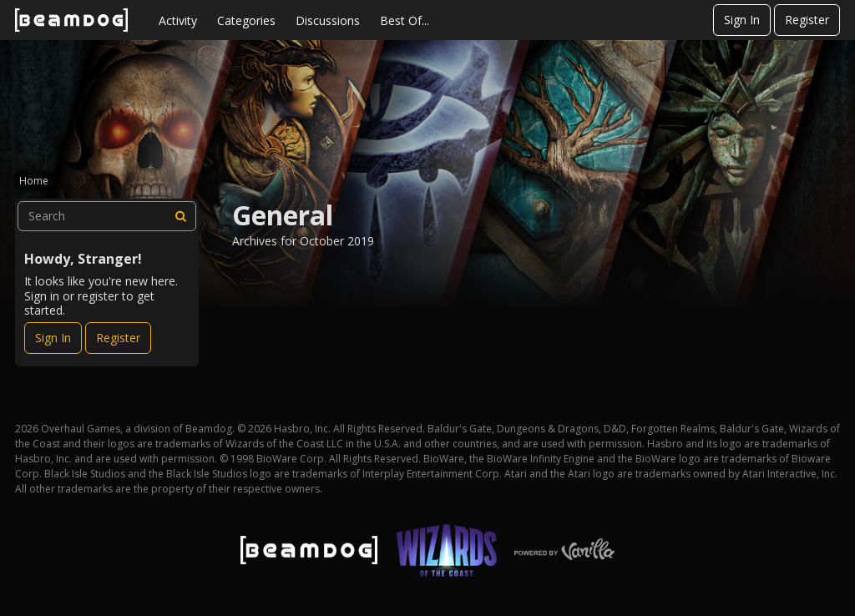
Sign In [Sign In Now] (53, 338)
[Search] (181, 216)
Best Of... (405, 20)
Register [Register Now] (118, 338)
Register (807, 20)
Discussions (328, 20)
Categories (246, 20)
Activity (178, 20)
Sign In (742, 20)
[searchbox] (107, 216)
